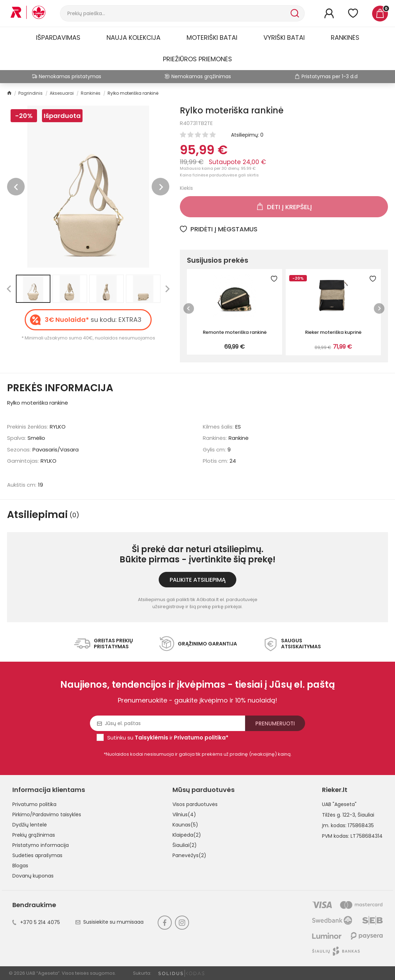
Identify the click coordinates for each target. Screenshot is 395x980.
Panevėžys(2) (189, 855)
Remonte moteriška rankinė (235, 332)
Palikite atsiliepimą (198, 580)
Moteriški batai (212, 38)
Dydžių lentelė (30, 825)
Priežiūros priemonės (197, 59)
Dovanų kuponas (33, 876)
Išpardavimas (58, 38)
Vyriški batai (284, 38)
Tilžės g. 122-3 (339, 815)
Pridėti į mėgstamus (219, 229)
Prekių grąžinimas (34, 835)
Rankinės (345, 38)
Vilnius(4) (184, 814)
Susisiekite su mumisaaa (110, 922)
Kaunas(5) (185, 825)
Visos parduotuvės (195, 804)
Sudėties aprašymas (37, 855)
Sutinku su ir (168, 738)
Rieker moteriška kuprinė (333, 332)
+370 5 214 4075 (36, 922)
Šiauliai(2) (185, 845)
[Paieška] (175, 13)
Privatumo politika (34, 804)
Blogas (20, 866)
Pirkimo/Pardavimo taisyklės (47, 814)
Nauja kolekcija (133, 38)
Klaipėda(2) (187, 835)
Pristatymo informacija (41, 845)
